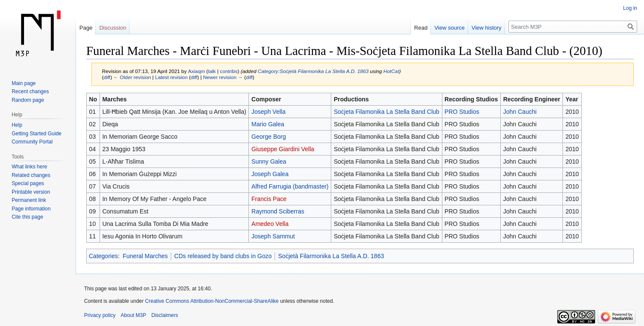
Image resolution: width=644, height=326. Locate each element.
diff (107, 77)
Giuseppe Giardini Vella (283, 149)
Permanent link (29, 200)
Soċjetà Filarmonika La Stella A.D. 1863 (331, 256)
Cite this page (27, 217)
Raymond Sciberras (278, 211)
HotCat (392, 71)
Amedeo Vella (270, 224)
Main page (24, 83)
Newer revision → (223, 77)
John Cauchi (520, 112)
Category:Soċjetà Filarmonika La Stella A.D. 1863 (313, 71)
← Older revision (132, 77)
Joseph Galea (270, 174)
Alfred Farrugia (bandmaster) (290, 186)
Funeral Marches (145, 256)
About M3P (133, 315)
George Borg (269, 137)
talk (212, 71)
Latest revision (171, 77)
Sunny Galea (269, 161)
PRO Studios (462, 112)
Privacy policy (100, 315)
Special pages (28, 183)
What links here (29, 167)
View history (487, 28)
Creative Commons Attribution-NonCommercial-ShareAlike (212, 301)
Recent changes (30, 91)
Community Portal (32, 142)
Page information (31, 209)
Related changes (31, 175)
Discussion (113, 28)
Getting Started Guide (36, 134)
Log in (630, 8)
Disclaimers (165, 315)
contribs (229, 71)
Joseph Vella (268, 112)
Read (421, 28)
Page (86, 28)
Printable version (31, 192)
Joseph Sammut (273, 236)
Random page (28, 100)
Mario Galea (268, 124)
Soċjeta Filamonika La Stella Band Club (387, 112)
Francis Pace (269, 199)
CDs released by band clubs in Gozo (223, 256)
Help (17, 125)
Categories (103, 256)
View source (449, 28)
